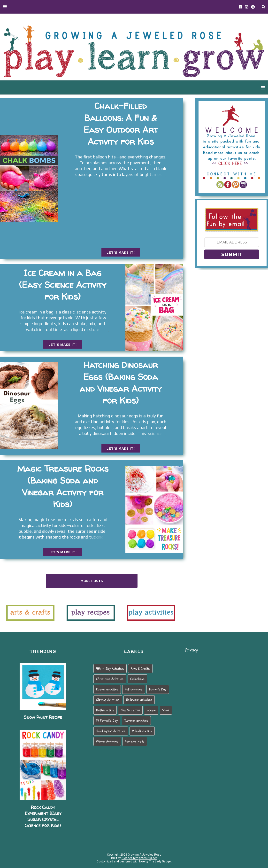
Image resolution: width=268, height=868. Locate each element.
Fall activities (134, 689)
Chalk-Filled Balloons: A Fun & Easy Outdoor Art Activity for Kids (121, 124)
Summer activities (136, 721)
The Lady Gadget (160, 861)
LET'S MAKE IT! (121, 252)
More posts (92, 581)
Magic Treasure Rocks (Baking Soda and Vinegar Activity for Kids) (63, 486)
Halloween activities (139, 700)
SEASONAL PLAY (187, 88)
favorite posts (135, 741)
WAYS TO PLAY (145, 88)
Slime (166, 710)
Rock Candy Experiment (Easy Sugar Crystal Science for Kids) (43, 817)
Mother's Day (105, 710)
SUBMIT (232, 254)
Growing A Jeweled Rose (144, 855)
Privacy (191, 650)
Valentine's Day (142, 731)
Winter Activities (107, 741)
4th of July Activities (110, 669)
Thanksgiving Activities (111, 731)
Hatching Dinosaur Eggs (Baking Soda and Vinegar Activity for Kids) (121, 383)
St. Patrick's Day (107, 721)
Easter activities (107, 689)
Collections (137, 679)
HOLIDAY (222, 88)
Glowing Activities (108, 700)
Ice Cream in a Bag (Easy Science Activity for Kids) (63, 285)
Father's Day (158, 689)
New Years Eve (130, 710)
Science (151, 710)
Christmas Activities (110, 679)
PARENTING (253, 88)
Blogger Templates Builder (139, 858)
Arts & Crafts (140, 669)
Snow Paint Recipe (43, 717)
